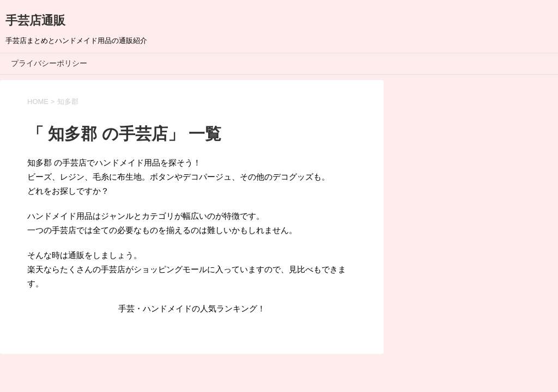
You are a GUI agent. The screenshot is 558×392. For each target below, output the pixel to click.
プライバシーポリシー (49, 63)
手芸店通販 (35, 20)
